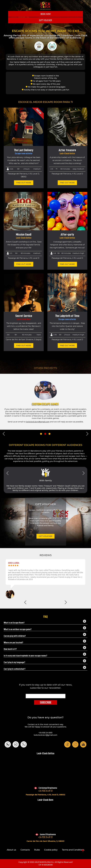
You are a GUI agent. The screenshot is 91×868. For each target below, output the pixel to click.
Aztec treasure (67, 150)
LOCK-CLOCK (45, 6)
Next (87, 434)
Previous (4, 434)
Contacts (25, 850)
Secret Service (24, 316)
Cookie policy (51, 850)
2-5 (11, 253)
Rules (37, 850)
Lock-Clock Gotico (67, 153)
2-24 (11, 169)
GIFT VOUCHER (46, 20)
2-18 (55, 335)
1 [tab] (41, 434)
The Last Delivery (24, 150)
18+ (18, 169)
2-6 (55, 253)
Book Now (46, 14)
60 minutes (25, 253)
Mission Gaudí (24, 234)
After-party (67, 234)
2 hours (26, 169)
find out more (24, 183)
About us (11, 850)
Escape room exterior (24, 153)
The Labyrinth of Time (67, 316)
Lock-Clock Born (24, 319)
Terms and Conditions (73, 850)
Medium (37, 169)
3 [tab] (49, 434)
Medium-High (78, 253)
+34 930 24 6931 (45, 733)
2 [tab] (45, 434)
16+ (16, 253)
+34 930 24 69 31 (45, 791)
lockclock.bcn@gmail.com (38, 422)
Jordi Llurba (14, 563)
